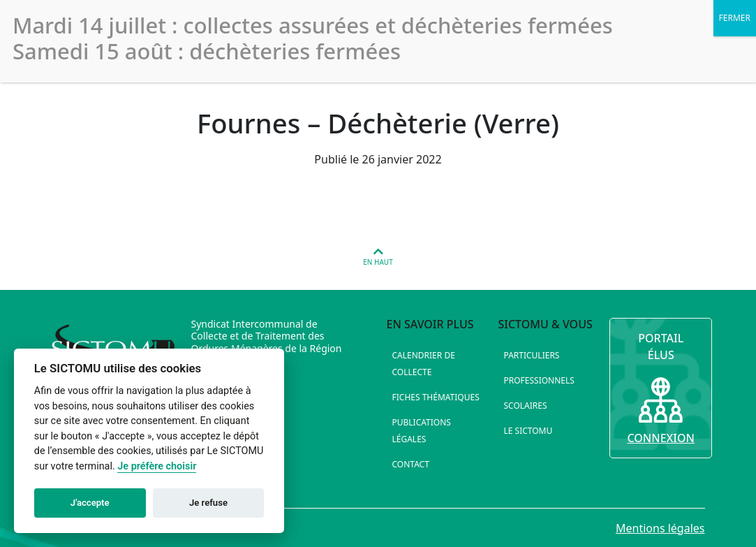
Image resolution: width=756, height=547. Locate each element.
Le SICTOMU (528, 431)
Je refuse (208, 503)
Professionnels (539, 380)
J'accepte (90, 503)
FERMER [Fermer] (735, 18)
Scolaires (525, 406)
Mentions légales (660, 528)
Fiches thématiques (436, 397)
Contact (411, 464)
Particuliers (531, 355)
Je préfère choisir (157, 466)
